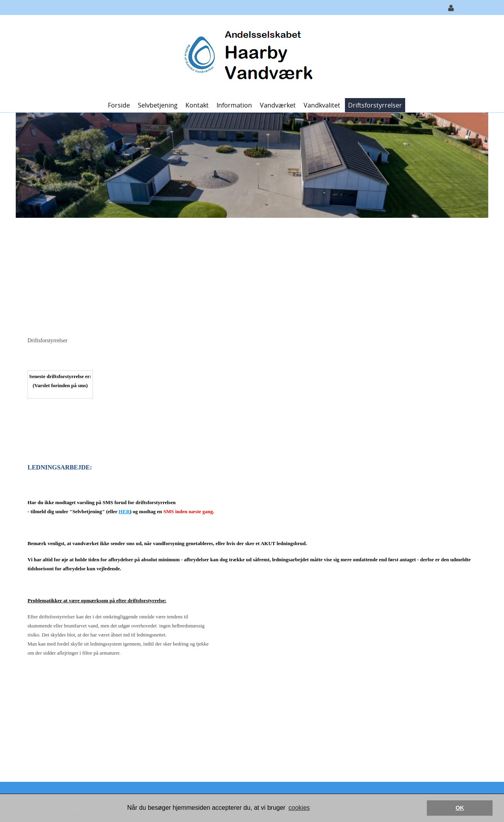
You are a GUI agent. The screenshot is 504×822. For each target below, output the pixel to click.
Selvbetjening (158, 105)
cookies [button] (299, 808)
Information (234, 105)
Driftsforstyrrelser (375, 105)
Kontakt (197, 105)
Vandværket (278, 105)
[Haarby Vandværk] (249, 56)
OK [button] (460, 808)
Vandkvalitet (322, 105)
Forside (119, 105)
